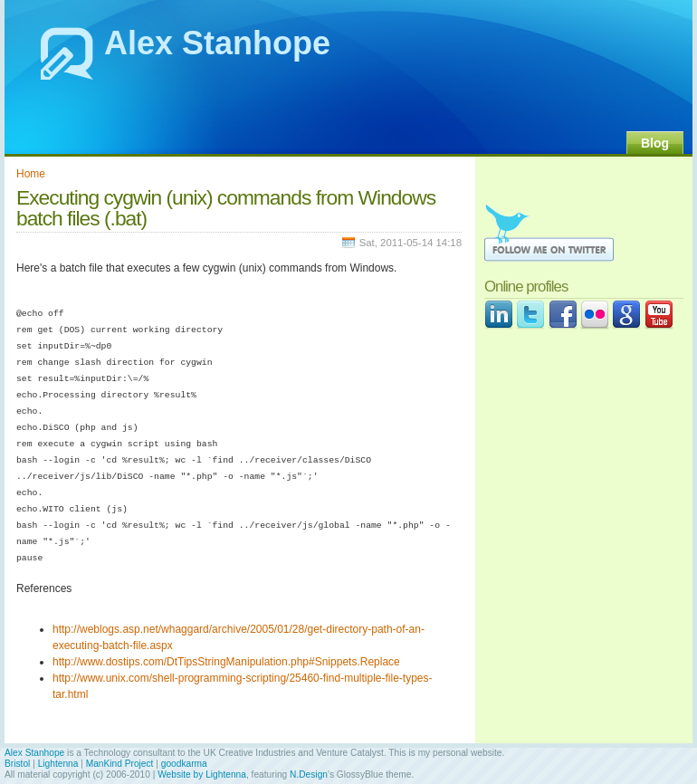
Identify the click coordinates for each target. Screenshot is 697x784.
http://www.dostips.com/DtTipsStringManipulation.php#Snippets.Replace (226, 662)
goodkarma (184, 764)
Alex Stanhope (217, 43)
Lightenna (58, 764)
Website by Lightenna (202, 774)
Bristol (17, 764)
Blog (655, 143)
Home (31, 174)
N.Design (309, 774)
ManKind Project (120, 764)
